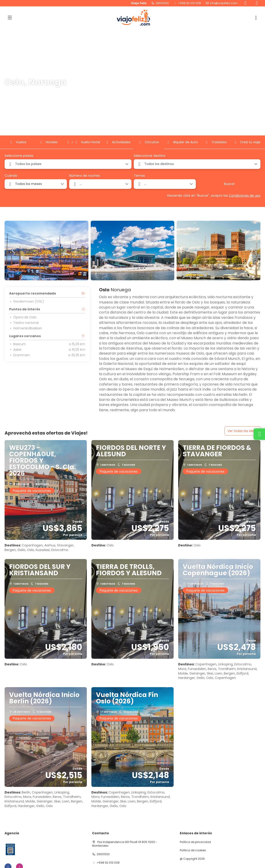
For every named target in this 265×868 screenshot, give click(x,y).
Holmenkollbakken (26, 328)
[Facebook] (246, 3)
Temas (139, 176)
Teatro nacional (24, 323)
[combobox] (68, 164)
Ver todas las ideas (242, 431)
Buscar (229, 184)
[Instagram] (257, 3)
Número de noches (85, 176)
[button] (256, 18)
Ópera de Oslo (23, 317)
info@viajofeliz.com (224, 3)
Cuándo (11, 176)
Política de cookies (193, 850)
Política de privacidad (195, 842)
